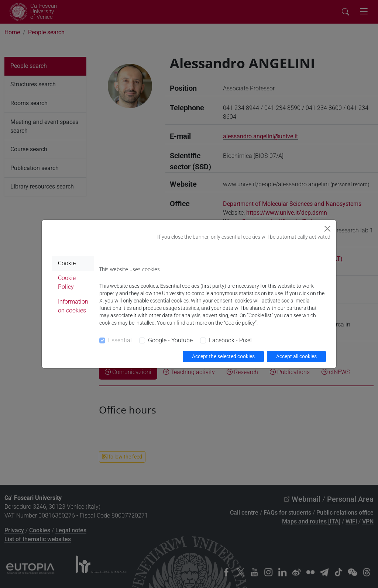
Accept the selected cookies (223, 356)
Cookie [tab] (67, 263)
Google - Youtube (170, 340)
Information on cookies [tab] (73, 306)
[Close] (327, 229)
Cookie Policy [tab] (67, 282)
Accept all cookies (296, 356)
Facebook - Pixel (230, 340)
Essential (120, 340)
